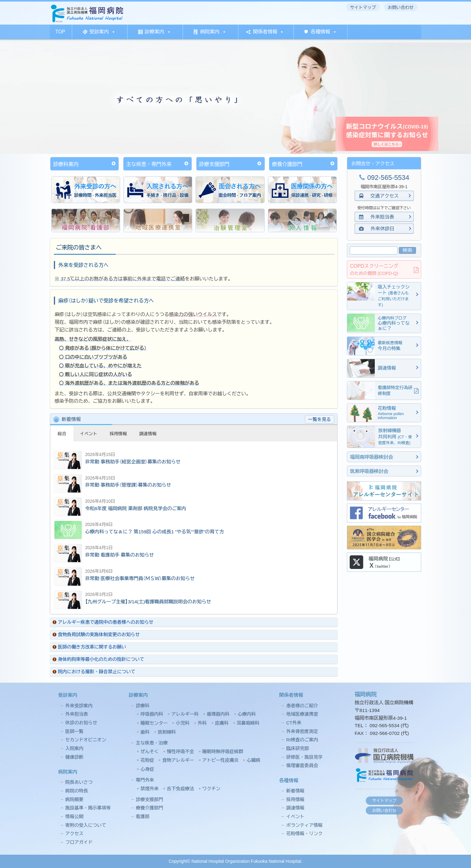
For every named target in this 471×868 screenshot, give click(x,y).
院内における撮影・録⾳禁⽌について (94, 672)
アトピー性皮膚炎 (221, 760)
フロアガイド (79, 842)
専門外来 (145, 780)
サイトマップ (385, 801)
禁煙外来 (150, 789)
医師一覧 (74, 731)
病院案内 (213, 32)
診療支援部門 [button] (231, 164)
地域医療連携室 (302, 714)
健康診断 (74, 757)
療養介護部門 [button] (304, 164)
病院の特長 (77, 791)
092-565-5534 (384, 178)
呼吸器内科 (152, 714)
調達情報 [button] (148, 434)
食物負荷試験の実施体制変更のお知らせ (96, 635)
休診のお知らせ (81, 723)
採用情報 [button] (118, 434)
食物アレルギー (178, 760)
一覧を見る (320, 419)
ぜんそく (150, 752)
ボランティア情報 (305, 825)
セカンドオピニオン (86, 740)
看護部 (143, 817)
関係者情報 (268, 32)
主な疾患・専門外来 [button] (158, 164)
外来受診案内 (79, 706)
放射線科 (167, 732)
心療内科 (247, 714)
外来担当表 (379, 217)
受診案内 (103, 32)
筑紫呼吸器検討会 (369, 471)
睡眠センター (154, 723)
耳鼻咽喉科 (248, 723)
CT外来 (294, 723)
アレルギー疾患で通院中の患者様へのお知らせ (103, 622)
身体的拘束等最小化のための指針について (98, 659)
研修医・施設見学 (305, 757)
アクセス (74, 834)
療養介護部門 (149, 808)
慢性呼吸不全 (180, 752)
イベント (295, 817)
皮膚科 (222, 723)
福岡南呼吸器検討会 (372, 457)
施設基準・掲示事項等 (88, 808)
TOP (60, 32)
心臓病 (253, 760)
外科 (202, 723)
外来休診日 (379, 229)
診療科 (143, 706)
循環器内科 (218, 714)
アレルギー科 (185, 714)
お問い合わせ (385, 811)
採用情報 (295, 800)
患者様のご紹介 (302, 706)
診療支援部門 (149, 800)
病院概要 (74, 800)
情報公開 (74, 817)
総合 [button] (62, 434)
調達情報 (295, 808)
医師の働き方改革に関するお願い (89, 647)
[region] (235, 98)
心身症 (147, 769)
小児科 (183, 723)
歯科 (145, 732)
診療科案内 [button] (85, 164)
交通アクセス (379, 196)
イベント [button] (89, 434)
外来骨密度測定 (302, 731)
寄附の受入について (86, 825)
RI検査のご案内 (302, 740)
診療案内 (158, 32)
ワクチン (212, 789)
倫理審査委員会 (302, 766)
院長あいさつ (79, 782)
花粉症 (147, 760)
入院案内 (74, 749)
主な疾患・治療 (152, 743)
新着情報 (295, 791)
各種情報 (324, 32)
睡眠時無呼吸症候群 (223, 752)
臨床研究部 (298, 749)
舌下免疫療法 (180, 789)
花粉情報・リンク (305, 834)
